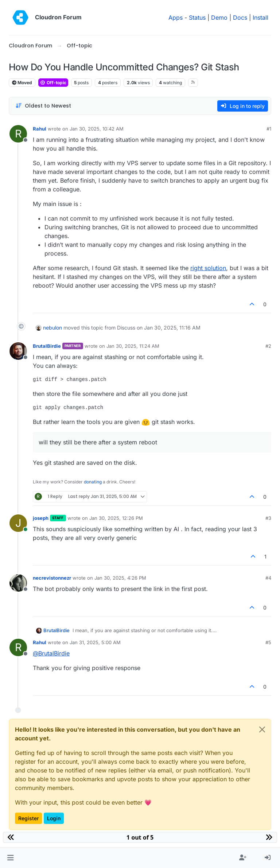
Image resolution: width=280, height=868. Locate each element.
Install (260, 17)
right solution (208, 268)
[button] (10, 858)
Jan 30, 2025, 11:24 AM (133, 346)
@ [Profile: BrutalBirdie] (51, 653)
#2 (268, 346)
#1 (269, 129)
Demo (219, 17)
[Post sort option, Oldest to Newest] (43, 106)
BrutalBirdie (47, 346)
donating (93, 482)
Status (197, 17)
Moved (22, 83)
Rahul (40, 129)
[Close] (262, 729)
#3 (268, 518)
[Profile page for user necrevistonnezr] (18, 583)
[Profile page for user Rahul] (18, 134)
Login (54, 818)
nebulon (52, 328)
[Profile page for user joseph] (18, 523)
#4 (268, 578)
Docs (240, 17)
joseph (41, 518)
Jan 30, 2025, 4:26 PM (120, 578)
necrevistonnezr (52, 578)
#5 (268, 642)
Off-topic (53, 83)
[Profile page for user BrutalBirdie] (18, 351)
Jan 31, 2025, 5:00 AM (95, 642)
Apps (176, 17)
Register (28, 818)
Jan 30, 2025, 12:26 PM (116, 518)
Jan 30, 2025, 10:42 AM (97, 129)
